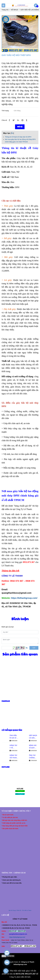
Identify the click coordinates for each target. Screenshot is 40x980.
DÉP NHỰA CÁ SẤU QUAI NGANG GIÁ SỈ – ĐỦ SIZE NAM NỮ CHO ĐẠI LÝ (33, 737)
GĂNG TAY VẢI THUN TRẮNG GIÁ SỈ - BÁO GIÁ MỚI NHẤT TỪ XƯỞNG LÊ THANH (14, 757)
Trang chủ (5, 10)
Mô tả (20, 127)
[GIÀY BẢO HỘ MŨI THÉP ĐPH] (20, 5)
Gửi (34, 648)
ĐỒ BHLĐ (15, 10)
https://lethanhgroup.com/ (24, 598)
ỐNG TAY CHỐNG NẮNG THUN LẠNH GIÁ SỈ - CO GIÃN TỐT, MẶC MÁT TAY (33, 757)
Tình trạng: (6, 111)
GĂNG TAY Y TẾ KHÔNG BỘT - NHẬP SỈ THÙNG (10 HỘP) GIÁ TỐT (14, 747)
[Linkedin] (18, 120)
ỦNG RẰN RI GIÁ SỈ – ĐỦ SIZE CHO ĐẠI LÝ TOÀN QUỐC (14, 737)
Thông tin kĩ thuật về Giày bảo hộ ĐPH (18, 137)
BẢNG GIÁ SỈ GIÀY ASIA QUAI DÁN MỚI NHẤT (33, 747)
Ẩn (12, 133)
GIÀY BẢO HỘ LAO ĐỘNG (30, 10)
